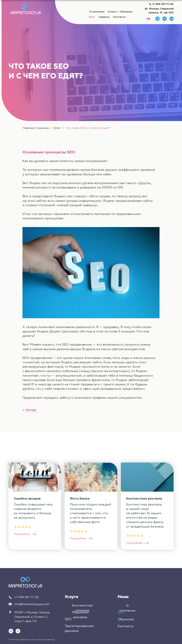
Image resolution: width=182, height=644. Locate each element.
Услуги (112, 12)
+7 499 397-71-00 (162, 4)
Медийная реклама (80, 615)
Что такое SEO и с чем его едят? (88, 128)
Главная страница (36, 128)
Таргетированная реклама (79, 628)
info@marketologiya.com (32, 604)
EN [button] (149, 19)
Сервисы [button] (104, 17)
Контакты (119, 17)
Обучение (126, 12)
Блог (92, 17)
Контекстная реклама (82, 608)
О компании (97, 12)
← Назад (29, 410)
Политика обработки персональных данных (32, 640)
